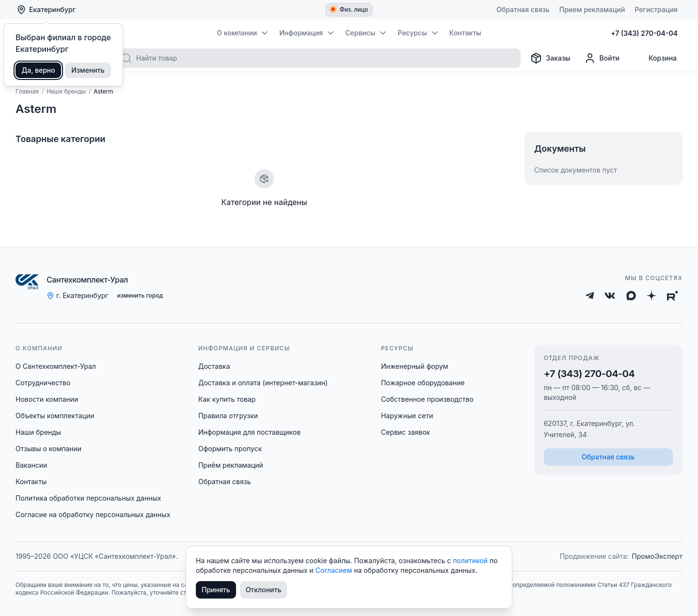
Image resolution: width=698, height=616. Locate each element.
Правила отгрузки (228, 416)
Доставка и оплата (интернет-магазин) (263, 383)
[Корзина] (655, 58)
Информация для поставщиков (249, 432)
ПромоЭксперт (657, 556)
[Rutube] (673, 296)
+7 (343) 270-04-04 (589, 374)
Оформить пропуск (230, 449)
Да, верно (39, 70)
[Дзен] (651, 296)
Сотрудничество (43, 383)
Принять (216, 590)
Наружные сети (407, 416)
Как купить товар (227, 399)
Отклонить (264, 590)
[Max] (631, 296)
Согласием (335, 570)
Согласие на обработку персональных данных (93, 514)
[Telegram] (590, 296)
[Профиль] (602, 58)
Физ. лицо (350, 9)
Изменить (88, 70)
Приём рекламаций (231, 465)
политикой (471, 561)
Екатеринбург (46, 10)
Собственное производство (427, 399)
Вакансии (31, 465)
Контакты (31, 482)
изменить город (140, 295)
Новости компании (47, 399)
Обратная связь (225, 482)
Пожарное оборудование (423, 383)
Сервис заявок (406, 432)
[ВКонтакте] (610, 296)
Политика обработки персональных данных (88, 498)
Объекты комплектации (55, 416)
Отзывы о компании (48, 449)
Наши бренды (38, 432)
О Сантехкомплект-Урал (56, 366)
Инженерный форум (415, 366)
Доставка (214, 366)
